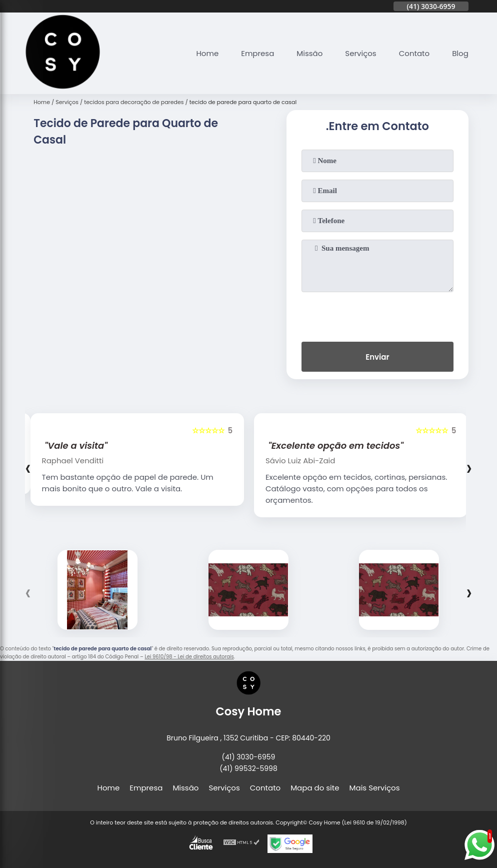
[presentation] (377, 315)
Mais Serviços (375, 788)
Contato (414, 53)
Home (207, 53)
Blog (460, 53)
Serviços (360, 53)
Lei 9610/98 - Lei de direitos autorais (189, 657)
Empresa (257, 53)
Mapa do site (315, 788)
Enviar (377, 357)
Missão (309, 53)
